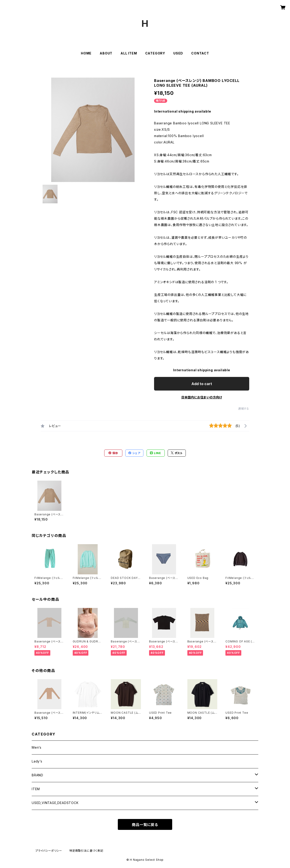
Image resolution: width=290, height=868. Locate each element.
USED (178, 53)
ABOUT (106, 53)
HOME (86, 53)
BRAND (37, 775)
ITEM (36, 789)
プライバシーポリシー (49, 851)
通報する (244, 409)
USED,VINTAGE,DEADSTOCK (55, 803)
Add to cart (202, 384)
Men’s (37, 747)
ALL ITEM (129, 53)
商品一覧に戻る (145, 825)
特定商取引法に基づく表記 (86, 851)
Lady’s (37, 761)
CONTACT (200, 53)
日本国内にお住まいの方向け (202, 397)
